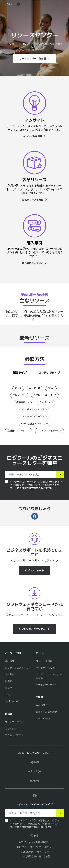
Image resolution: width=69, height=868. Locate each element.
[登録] (60, 474)
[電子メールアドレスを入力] (31, 474)
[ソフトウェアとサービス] (49, 431)
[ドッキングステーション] (35, 417)
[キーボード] (34, 388)
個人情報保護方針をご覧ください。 (36, 488)
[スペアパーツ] (43, 718)
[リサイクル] (11, 729)
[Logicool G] (34, 772)
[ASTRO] (34, 781)
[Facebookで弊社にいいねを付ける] (35, 796)
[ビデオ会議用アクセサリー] (34, 424)
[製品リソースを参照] (35, 200)
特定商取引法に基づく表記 (36, 856)
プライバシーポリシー (42, 847)
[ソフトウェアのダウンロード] (35, 629)
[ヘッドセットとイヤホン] (35, 410)
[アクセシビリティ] (14, 735)
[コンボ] (51, 388)
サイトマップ (44, 852)
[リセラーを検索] (44, 661)
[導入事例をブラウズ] (35, 263)
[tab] (20, 372)
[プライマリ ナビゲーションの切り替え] (65, 4)
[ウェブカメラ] (46, 403)
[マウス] (18, 388)
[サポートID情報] (52, 804)
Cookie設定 (27, 852)
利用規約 (21, 847)
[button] (13, 13)
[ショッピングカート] (56, 4)
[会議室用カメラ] (24, 403)
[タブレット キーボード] (45, 395)
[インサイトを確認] (34, 136)
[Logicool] (22, 4)
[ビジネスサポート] (34, 571)
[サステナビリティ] (14, 722)
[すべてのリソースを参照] (34, 59)
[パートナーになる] (45, 668)
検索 (46, 4)
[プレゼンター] (19, 395)
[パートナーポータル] (47, 685)
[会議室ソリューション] (19, 431)
